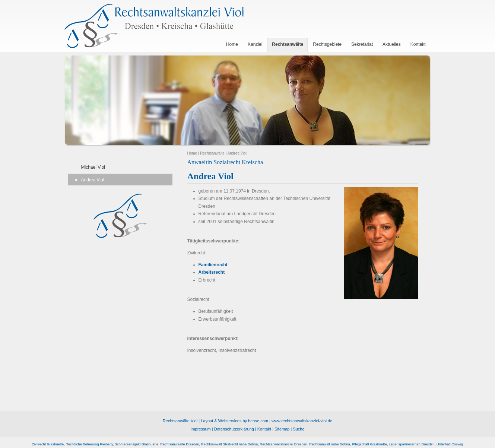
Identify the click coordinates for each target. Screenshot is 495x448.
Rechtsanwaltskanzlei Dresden (283, 444)
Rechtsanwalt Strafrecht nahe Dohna (229, 444)
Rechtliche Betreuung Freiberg (89, 444)
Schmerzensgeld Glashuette (137, 444)
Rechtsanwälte (212, 153)
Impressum (200, 429)
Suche (299, 429)
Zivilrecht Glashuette (48, 444)
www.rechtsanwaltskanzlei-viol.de (302, 421)
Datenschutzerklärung (234, 429)
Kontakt (264, 429)
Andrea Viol (93, 180)
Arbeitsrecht (212, 272)
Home (192, 153)
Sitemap (282, 429)
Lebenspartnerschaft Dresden (412, 444)
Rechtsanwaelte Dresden (180, 444)
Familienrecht (213, 265)
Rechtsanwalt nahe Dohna (329, 444)
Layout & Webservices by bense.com (234, 421)
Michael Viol (93, 167)
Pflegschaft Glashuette (369, 444)
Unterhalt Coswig (450, 444)
